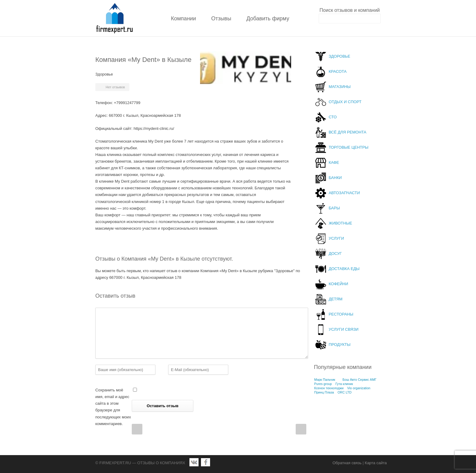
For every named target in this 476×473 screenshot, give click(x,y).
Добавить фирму (268, 19)
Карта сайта (376, 463)
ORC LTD (345, 392)
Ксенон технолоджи (329, 388)
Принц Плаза (324, 392)
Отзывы (221, 19)
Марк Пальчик (325, 380)
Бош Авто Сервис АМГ (359, 380)
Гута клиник (344, 384)
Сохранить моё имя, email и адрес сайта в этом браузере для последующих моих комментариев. (113, 407)
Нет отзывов (115, 87)
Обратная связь (347, 463)
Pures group (323, 384)
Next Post (301, 429)
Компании (184, 19)
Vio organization (359, 388)
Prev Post (137, 429)
